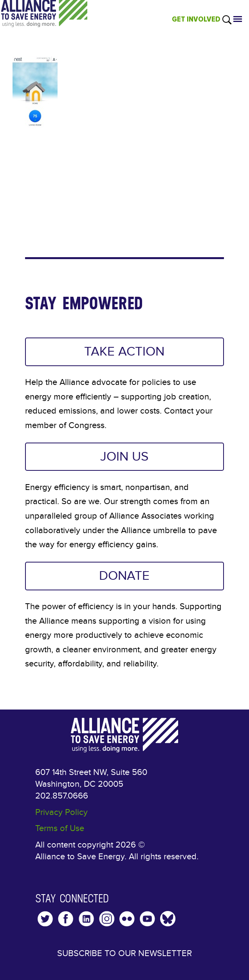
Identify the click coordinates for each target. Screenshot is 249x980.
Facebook (66, 919)
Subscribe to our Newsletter (125, 953)
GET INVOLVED (196, 19)
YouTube (147, 919)
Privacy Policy (61, 812)
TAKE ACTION (124, 352)
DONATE (124, 576)
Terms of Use (60, 828)
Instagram (107, 919)
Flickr (127, 919)
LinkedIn (86, 919)
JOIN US (124, 457)
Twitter (45, 919)
